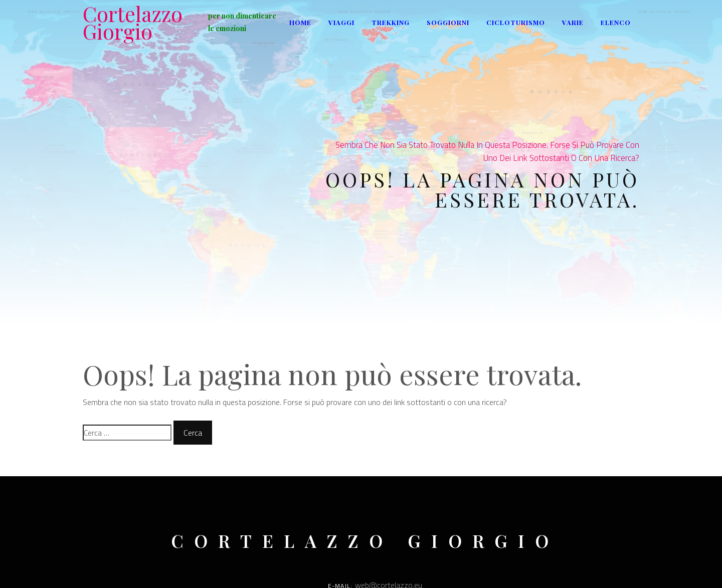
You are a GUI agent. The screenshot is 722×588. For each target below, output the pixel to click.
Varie (573, 22)
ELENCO (616, 22)
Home (300, 22)
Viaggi (341, 22)
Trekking (391, 22)
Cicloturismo (516, 22)
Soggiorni (448, 22)
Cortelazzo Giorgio (133, 23)
